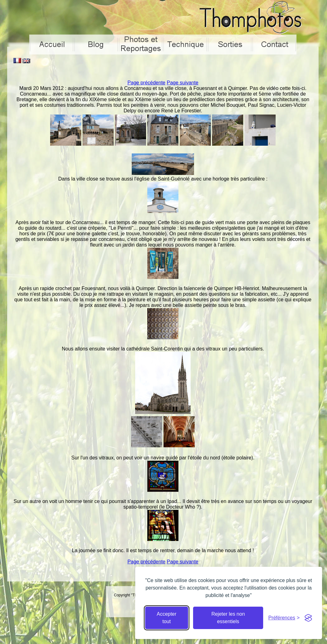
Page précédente (146, 83)
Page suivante (182, 83)
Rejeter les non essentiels (228, 618)
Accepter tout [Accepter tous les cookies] (166, 618)
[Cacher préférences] (284, 618)
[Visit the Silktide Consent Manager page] (308, 618)
